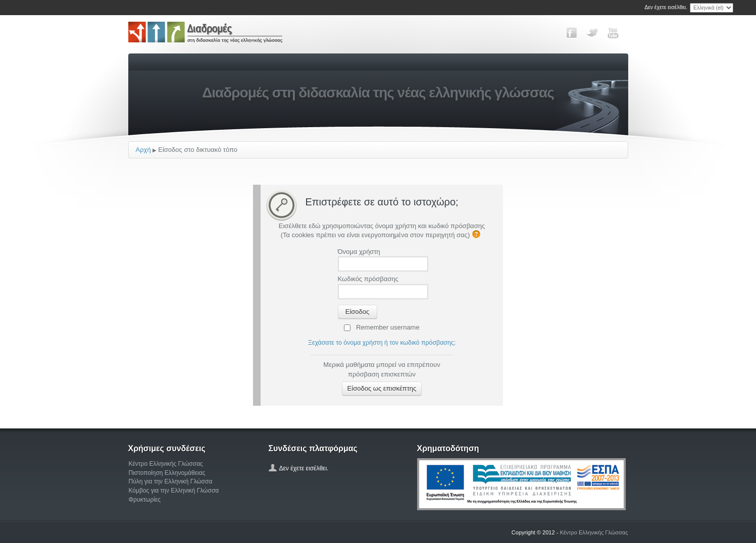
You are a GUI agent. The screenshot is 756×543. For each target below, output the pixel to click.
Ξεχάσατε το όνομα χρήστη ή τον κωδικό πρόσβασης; (382, 343)
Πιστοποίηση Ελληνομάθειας (167, 473)
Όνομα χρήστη (359, 252)
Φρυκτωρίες (145, 500)
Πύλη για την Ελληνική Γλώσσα (171, 481)
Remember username (388, 327)
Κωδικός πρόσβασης (368, 279)
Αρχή (143, 150)
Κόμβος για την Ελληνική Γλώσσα (174, 491)
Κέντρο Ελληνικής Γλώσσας (166, 464)
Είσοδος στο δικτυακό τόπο (198, 150)
